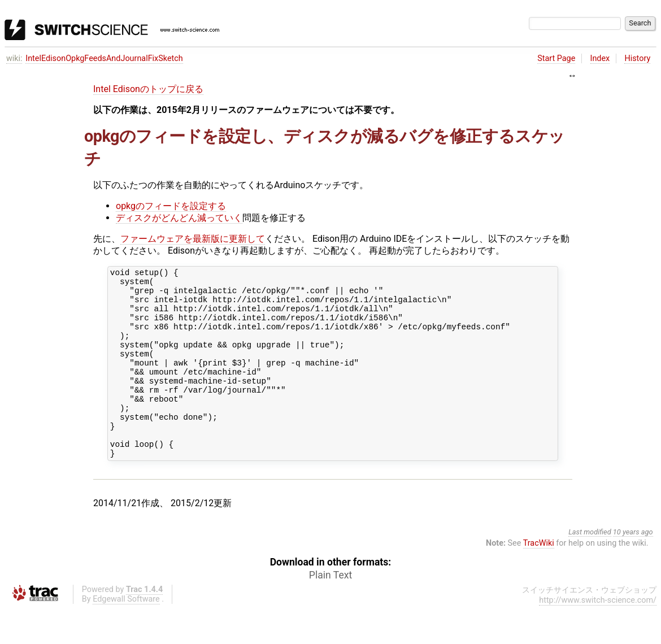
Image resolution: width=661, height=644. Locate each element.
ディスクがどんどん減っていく (179, 218)
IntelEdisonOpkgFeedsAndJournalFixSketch (104, 58)
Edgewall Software (126, 635)
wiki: (14, 58)
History (637, 58)
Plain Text (330, 611)
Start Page (556, 58)
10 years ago (633, 567)
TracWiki (539, 579)
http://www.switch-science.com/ (598, 636)
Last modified (590, 567)
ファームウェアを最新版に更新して (193, 239)
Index (600, 58)
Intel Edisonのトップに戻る (148, 89)
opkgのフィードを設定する (171, 206)
